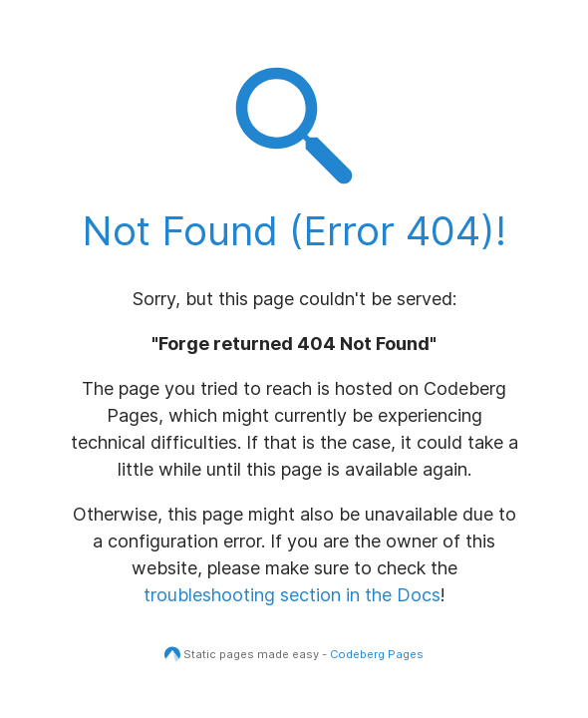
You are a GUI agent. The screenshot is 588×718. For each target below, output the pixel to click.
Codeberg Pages (377, 654)
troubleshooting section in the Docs (292, 595)
